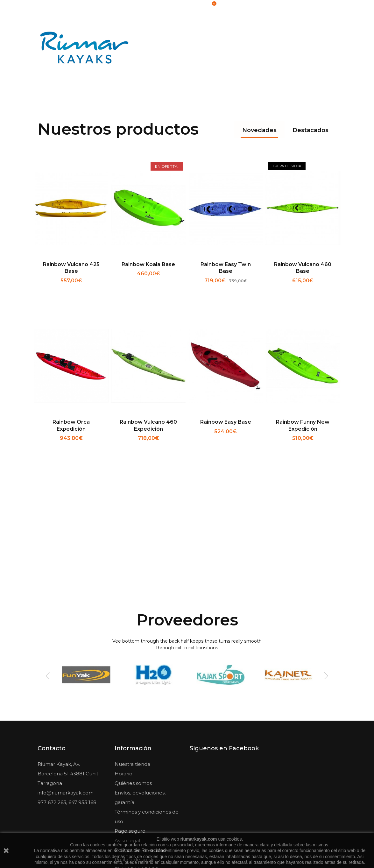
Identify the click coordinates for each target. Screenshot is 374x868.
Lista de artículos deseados (308, 6)
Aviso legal (127, 756)
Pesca (287, 36)
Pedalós (317, 36)
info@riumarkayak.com (66, 708)
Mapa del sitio (131, 794)
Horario (123, 689)
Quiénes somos (133, 699)
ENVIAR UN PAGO (137, 784)
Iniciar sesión (259, 6)
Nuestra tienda (132, 679)
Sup (288, 62)
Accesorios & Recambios (235, 36)
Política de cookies (137, 775)
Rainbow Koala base (148, 183)
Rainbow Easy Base (226, 341)
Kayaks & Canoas (171, 36)
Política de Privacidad (140, 765)
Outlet (318, 62)
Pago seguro (130, 746)
